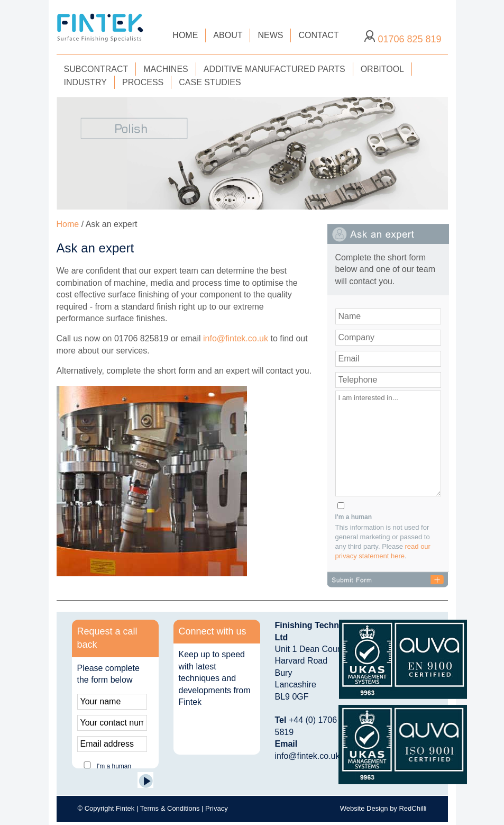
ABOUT (228, 35)
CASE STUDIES (210, 82)
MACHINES (166, 69)
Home (68, 224)
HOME (185, 35)
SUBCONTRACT (96, 69)
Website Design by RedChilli (383, 808)
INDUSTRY (86, 82)
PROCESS (143, 82)
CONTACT (318, 35)
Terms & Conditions (170, 808)
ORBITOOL (382, 69)
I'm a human (354, 517)
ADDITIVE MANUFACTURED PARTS (274, 69)
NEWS (270, 35)
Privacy (217, 808)
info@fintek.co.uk (236, 338)
